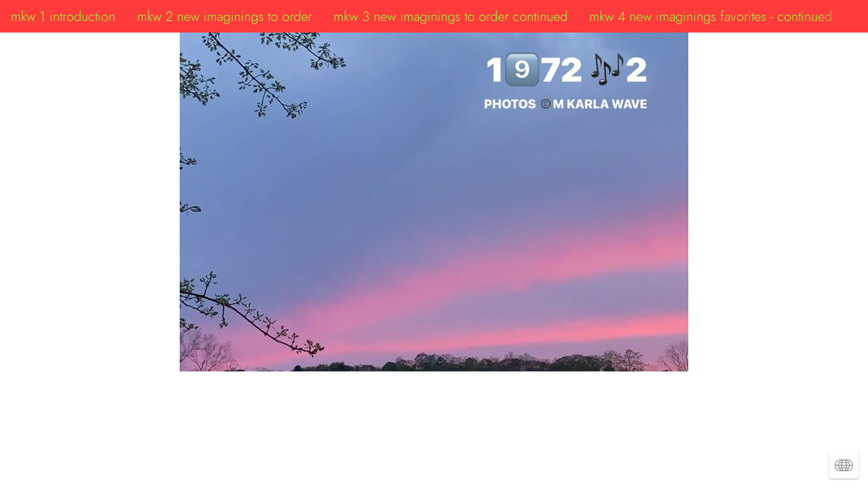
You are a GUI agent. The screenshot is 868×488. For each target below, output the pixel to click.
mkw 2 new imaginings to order (224, 16)
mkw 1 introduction (63, 16)
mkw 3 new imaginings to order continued (451, 16)
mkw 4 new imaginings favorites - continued (711, 16)
